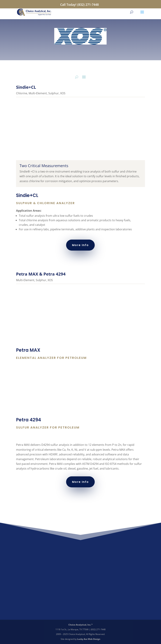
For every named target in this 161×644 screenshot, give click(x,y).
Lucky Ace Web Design (89, 639)
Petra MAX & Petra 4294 (41, 274)
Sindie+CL (26, 87)
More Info (80, 245)
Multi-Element (38, 93)
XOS (63, 93)
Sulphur (54, 93)
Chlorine (22, 93)
